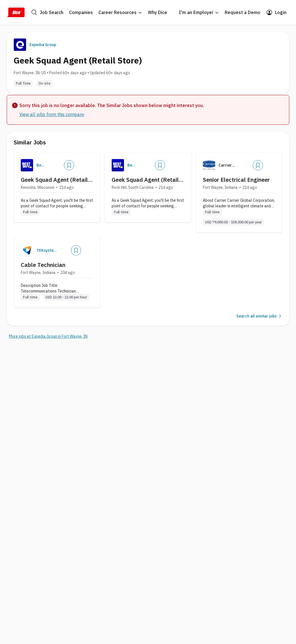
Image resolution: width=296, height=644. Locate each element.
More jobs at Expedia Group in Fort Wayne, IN (48, 336)
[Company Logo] (27, 165)
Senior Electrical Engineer (236, 180)
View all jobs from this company (52, 114)
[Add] (69, 165)
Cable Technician (43, 265)
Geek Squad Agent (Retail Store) (54, 180)
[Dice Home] (16, 12)
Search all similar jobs (259, 316)
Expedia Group (43, 45)
